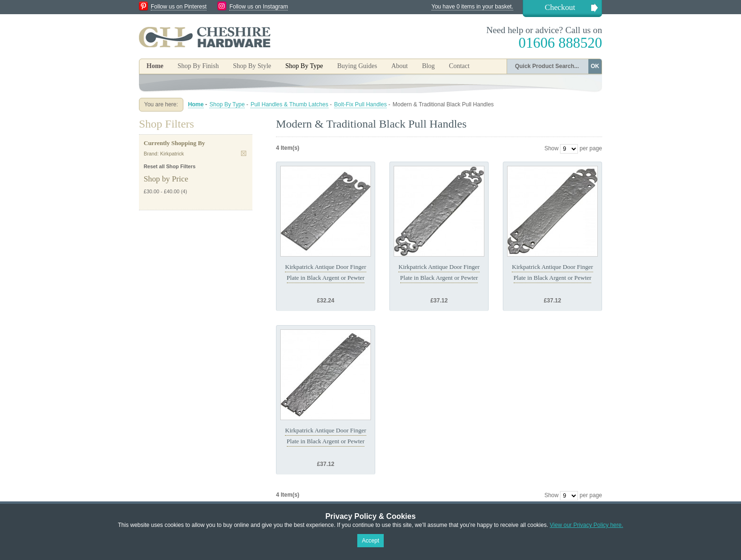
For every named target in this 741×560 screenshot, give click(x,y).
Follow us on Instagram (258, 7)
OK (595, 66)
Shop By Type (227, 104)
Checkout (560, 7)
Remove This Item (244, 153)
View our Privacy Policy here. (586, 525)
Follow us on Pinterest (179, 7)
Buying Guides (357, 66)
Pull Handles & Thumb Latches (289, 104)
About (400, 66)
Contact (459, 66)
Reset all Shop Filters (170, 166)
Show (551, 148)
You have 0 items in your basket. (472, 7)
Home (155, 66)
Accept (371, 541)
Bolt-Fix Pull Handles (360, 104)
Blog (428, 66)
